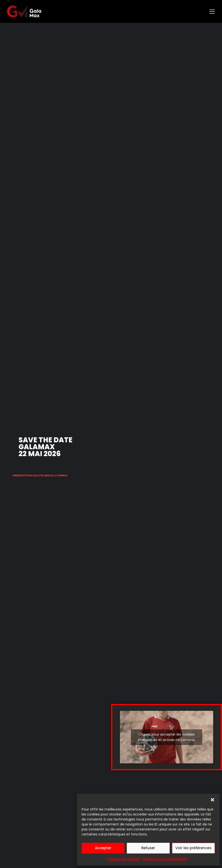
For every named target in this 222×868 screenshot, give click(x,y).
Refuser (148, 848)
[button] (212, 800)
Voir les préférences (193, 848)
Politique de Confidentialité (165, 859)
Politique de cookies (123, 859)
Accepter (103, 848)
